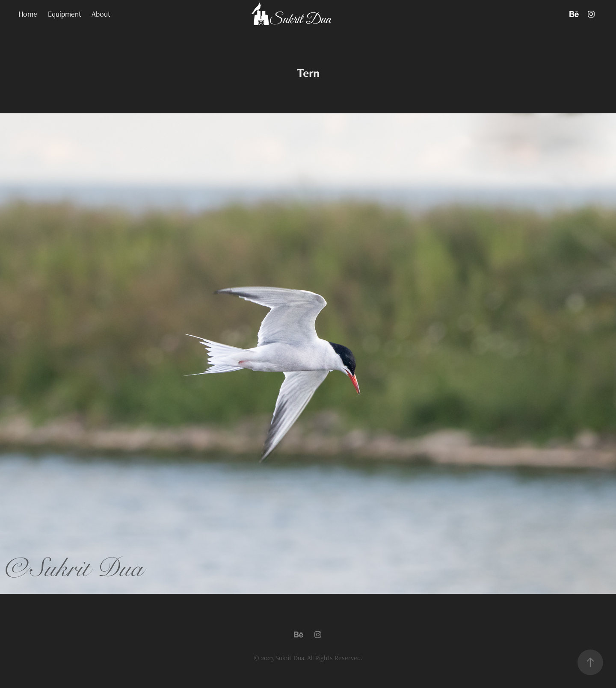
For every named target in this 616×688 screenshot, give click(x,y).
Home (28, 14)
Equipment (65, 14)
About (101, 14)
